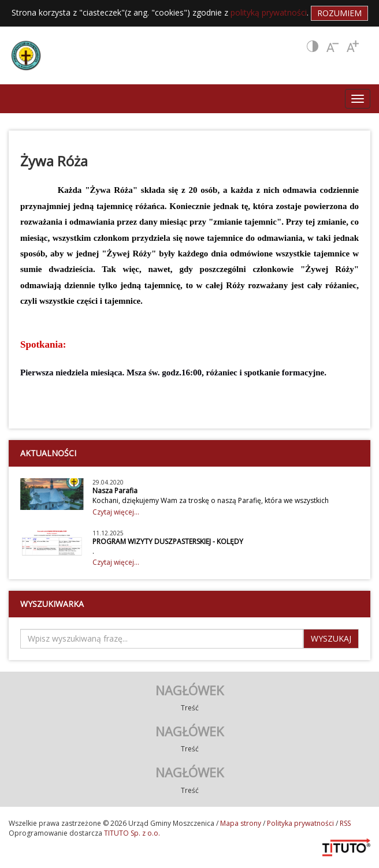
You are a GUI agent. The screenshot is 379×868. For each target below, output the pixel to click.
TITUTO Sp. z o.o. (131, 833)
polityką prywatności (269, 12)
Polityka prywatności (300, 823)
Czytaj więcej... (116, 512)
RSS (345, 823)
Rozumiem (339, 13)
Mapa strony (241, 823)
